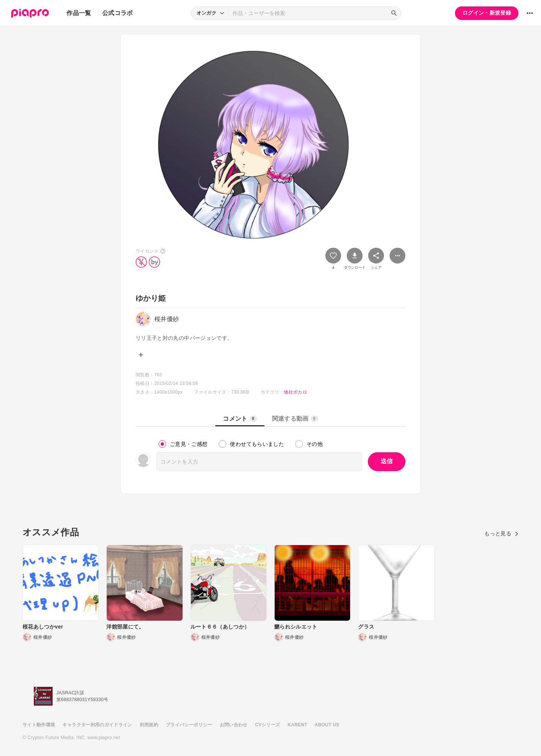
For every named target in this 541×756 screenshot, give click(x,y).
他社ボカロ (295, 392)
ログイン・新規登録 (487, 13)
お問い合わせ (234, 725)
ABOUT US (327, 725)
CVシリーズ (268, 725)
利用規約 (149, 725)
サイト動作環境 (39, 725)
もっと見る (501, 533)
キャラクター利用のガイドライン (97, 725)
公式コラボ (118, 13)
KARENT (298, 725)
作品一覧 (79, 13)
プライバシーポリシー (189, 725)
